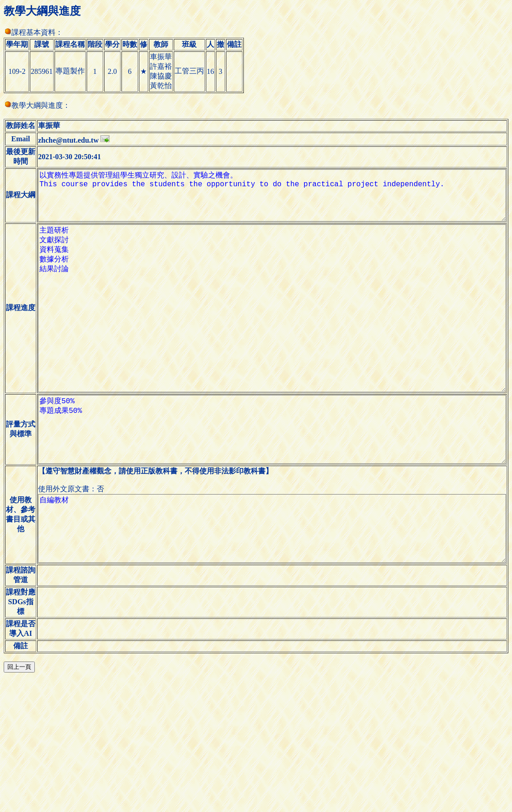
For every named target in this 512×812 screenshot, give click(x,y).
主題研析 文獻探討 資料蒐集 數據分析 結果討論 (269, 357)
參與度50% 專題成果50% (269, 504)
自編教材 (269, 617)
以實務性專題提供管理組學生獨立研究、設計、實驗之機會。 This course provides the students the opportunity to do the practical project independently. (269, 220)
